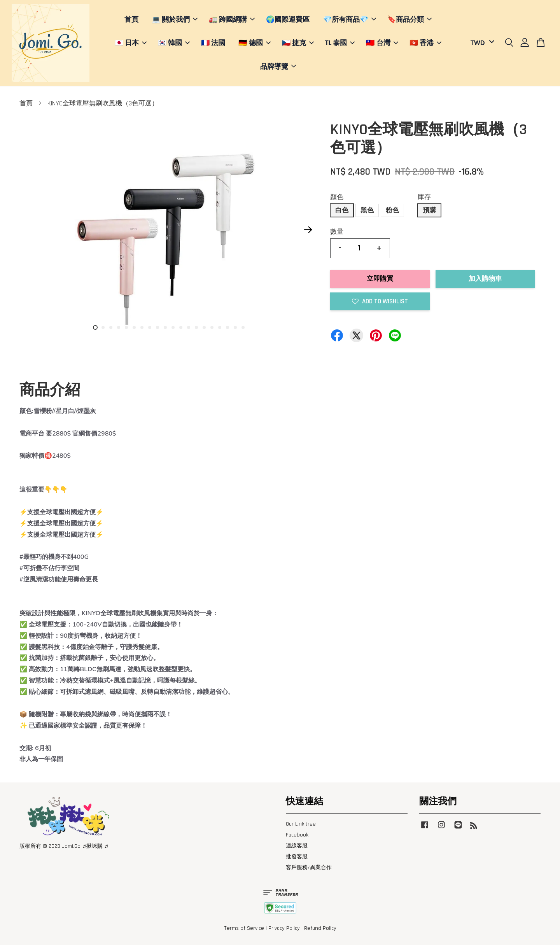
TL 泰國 (340, 43)
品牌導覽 (278, 66)
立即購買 (380, 279)
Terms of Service (244, 928)
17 (220, 327)
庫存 (424, 197)
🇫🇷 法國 (213, 43)
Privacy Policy (284, 928)
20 (243, 327)
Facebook (297, 835)
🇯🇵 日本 (131, 43)
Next (308, 230)
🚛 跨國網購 (232, 19)
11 (173, 327)
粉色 (392, 210)
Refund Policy (320, 928)
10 (165, 327)
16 (212, 327)
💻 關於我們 (175, 19)
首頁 (131, 19)
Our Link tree (301, 824)
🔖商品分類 (409, 19)
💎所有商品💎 (350, 19)
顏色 (337, 197)
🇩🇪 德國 (254, 43)
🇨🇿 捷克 (298, 43)
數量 (337, 232)
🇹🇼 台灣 (382, 43)
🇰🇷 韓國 (174, 43)
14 (196, 327)
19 (235, 327)
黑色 (367, 210)
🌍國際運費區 (288, 19)
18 (227, 327)
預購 (429, 210)
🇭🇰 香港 (425, 43)
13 (189, 327)
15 (204, 327)
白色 (342, 210)
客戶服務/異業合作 (309, 868)
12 (181, 327)
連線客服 (297, 846)
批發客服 (297, 857)
